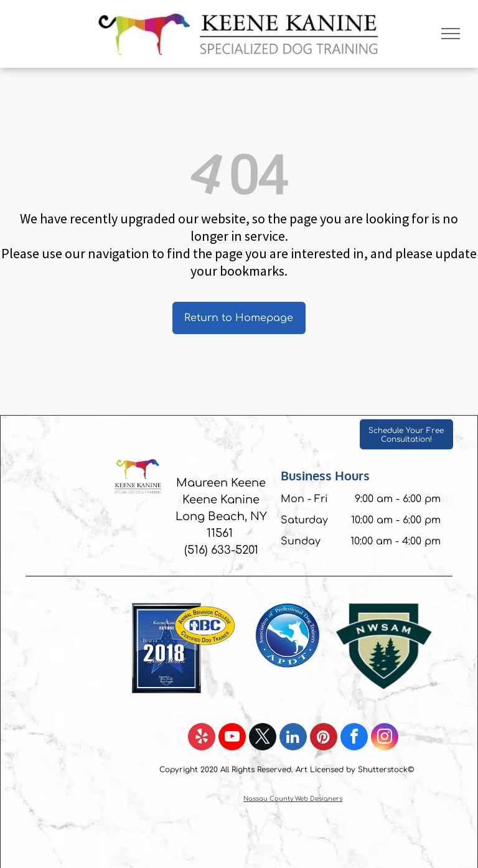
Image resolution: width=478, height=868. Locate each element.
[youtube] (232, 738)
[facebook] (354, 738)
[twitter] (263, 738)
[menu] (451, 34)
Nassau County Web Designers (293, 799)
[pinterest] (324, 738)
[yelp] (202, 738)
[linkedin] (293, 738)
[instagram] (385, 738)
